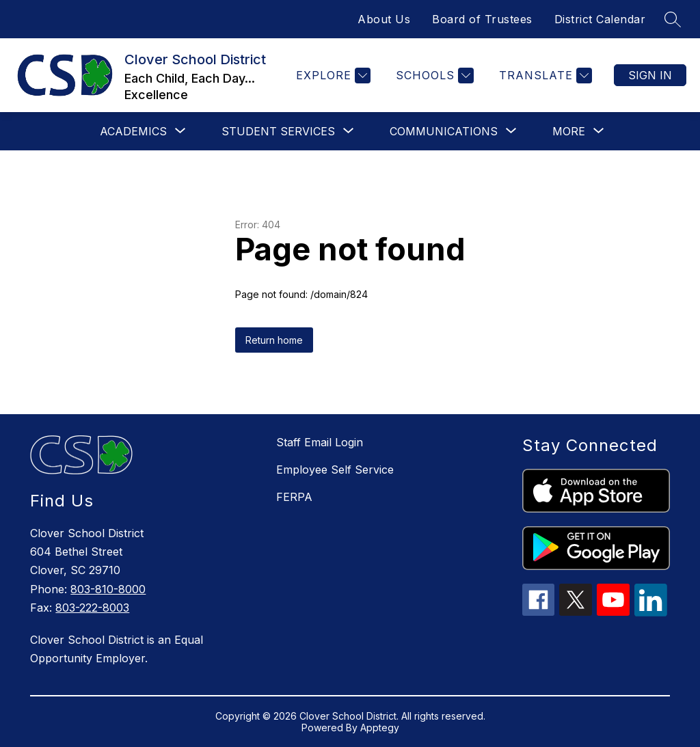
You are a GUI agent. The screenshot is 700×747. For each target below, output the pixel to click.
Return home (274, 340)
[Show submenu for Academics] (133, 131)
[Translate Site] (544, 76)
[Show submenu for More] (569, 131)
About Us (384, 19)
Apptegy (380, 728)
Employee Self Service (335, 470)
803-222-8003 (92, 608)
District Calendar (600, 19)
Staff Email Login (320, 442)
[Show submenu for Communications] (444, 131)
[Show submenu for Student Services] (278, 131)
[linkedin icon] (651, 612)
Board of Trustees (482, 19)
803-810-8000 (108, 589)
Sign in (650, 75)
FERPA (294, 497)
